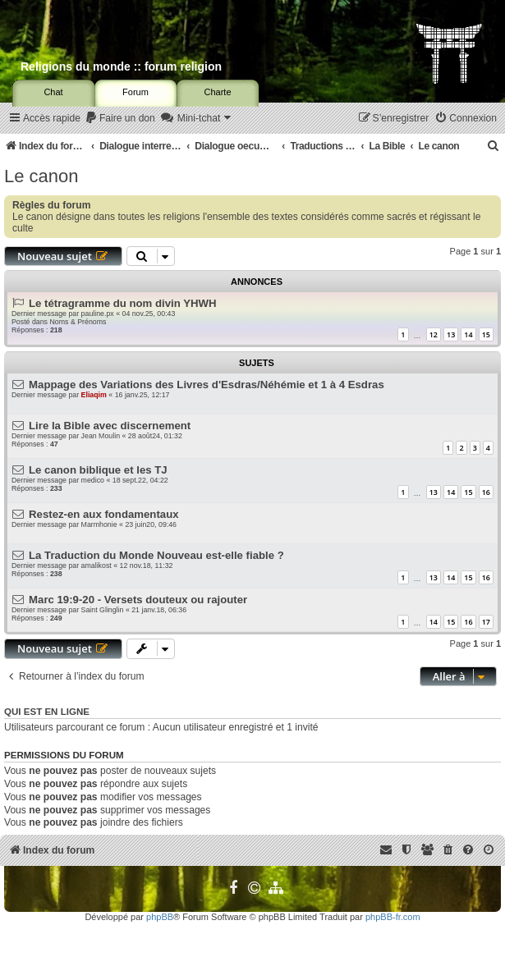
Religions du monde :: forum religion (121, 66)
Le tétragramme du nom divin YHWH (122, 303)
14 (468, 334)
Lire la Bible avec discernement (110, 426)
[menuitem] (120, 119)
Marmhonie (99, 524)
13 (451, 334)
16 (486, 492)
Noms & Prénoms (78, 322)
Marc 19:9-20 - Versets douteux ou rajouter (138, 600)
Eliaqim (94, 395)
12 (434, 334)
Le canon (41, 176)
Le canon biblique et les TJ (98, 470)
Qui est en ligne (47, 712)
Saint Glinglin (103, 610)
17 (486, 622)
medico (93, 480)
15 (486, 334)
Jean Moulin (101, 436)
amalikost (96, 566)
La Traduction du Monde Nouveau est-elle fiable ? (156, 555)
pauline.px (98, 314)
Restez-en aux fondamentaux (103, 514)
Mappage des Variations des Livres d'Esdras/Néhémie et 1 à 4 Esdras (207, 385)
